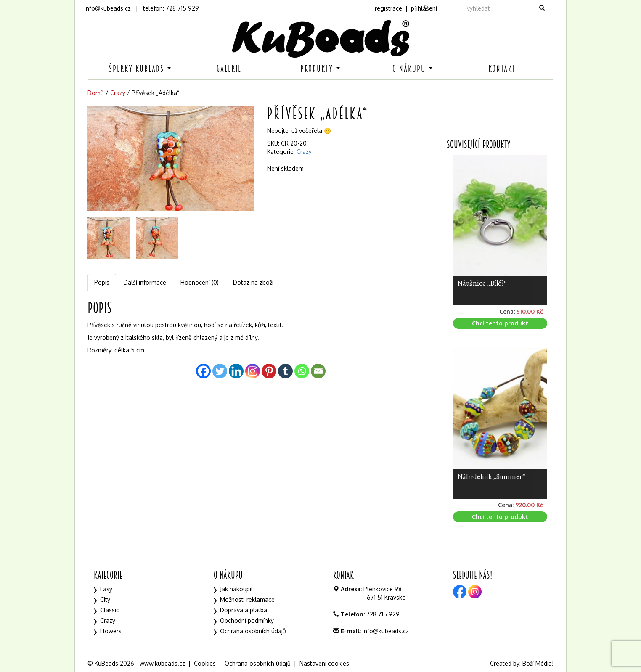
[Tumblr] (285, 371)
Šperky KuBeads (140, 69)
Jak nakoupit (237, 589)
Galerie (229, 69)
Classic (110, 610)
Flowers (111, 631)
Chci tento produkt (500, 323)
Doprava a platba (244, 610)
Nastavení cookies (324, 663)
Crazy (118, 93)
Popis (102, 282)
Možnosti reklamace (247, 599)
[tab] (102, 283)
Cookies (205, 663)
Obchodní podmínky (247, 620)
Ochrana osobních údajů (253, 631)
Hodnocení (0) (200, 282)
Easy (106, 589)
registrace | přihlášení (406, 8)
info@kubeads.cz (108, 8)
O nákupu (412, 69)
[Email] (318, 371)
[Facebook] (203, 371)
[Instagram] (253, 371)
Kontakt (502, 69)
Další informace (145, 282)
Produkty (320, 69)
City (105, 599)
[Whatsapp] (302, 371)
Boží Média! (538, 663)
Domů (96, 93)
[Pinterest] (269, 371)
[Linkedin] (236, 371)
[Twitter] (220, 371)
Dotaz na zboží (253, 282)
